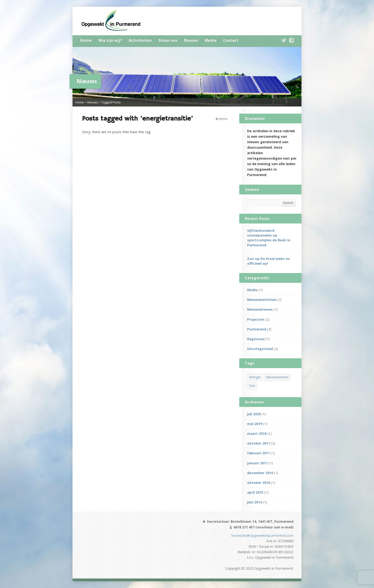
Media (210, 40)
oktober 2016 (259, 483)
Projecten (256, 319)
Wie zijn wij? (110, 40)
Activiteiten (140, 40)
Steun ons (168, 40)
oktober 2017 (259, 443)
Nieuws (191, 40)
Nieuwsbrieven (260, 309)
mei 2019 (255, 424)
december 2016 (260, 473)
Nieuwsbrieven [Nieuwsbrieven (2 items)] (277, 377)
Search (288, 203)
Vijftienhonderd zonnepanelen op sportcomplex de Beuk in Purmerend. (269, 238)
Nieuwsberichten (262, 300)
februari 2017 (258, 453)
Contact (231, 40)
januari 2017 (257, 463)
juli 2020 (254, 414)
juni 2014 (255, 502)
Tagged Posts (111, 102)
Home (86, 40)
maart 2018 (257, 433)
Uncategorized (260, 349)
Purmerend (257, 329)
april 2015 (255, 492)
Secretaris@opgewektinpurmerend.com (262, 535)
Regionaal (256, 339)
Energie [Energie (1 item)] (255, 377)
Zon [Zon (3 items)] (252, 386)
